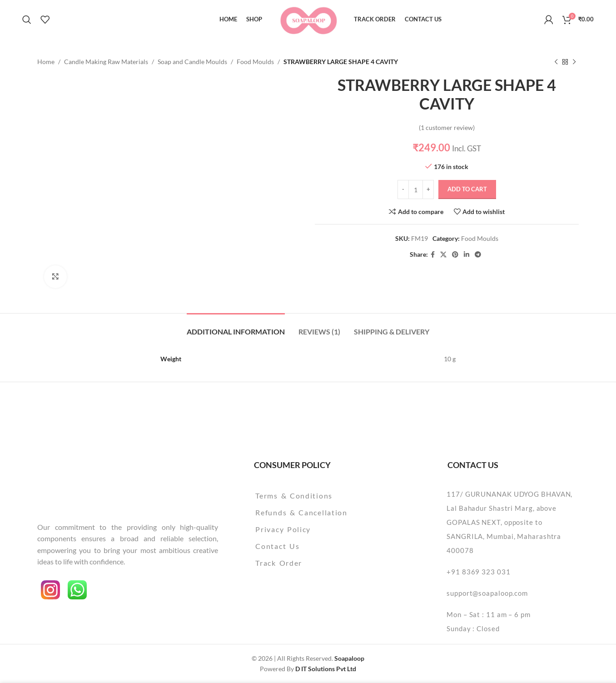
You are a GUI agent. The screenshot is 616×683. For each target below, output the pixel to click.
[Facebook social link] (433, 255)
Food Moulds (255, 62)
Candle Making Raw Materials (106, 62)
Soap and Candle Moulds (192, 62)
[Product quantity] (416, 189)
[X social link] (443, 255)
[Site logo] (308, 18)
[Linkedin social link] (467, 255)
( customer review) (447, 127)
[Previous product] (556, 62)
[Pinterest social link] (455, 255)
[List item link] (325, 496)
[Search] (27, 20)
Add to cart (467, 189)
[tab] (236, 327)
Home (46, 62)
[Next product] (574, 62)
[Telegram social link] (478, 255)
